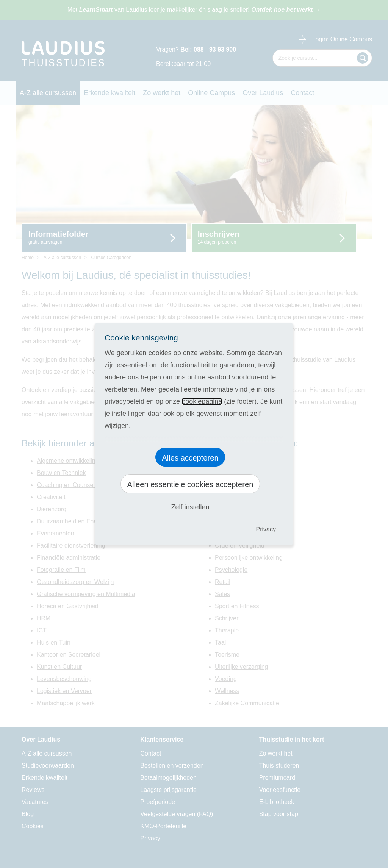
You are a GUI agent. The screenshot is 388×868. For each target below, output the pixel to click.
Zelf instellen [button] (190, 507)
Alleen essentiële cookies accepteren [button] (190, 484)
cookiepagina (202, 401)
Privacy (266, 529)
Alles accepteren (190, 458)
